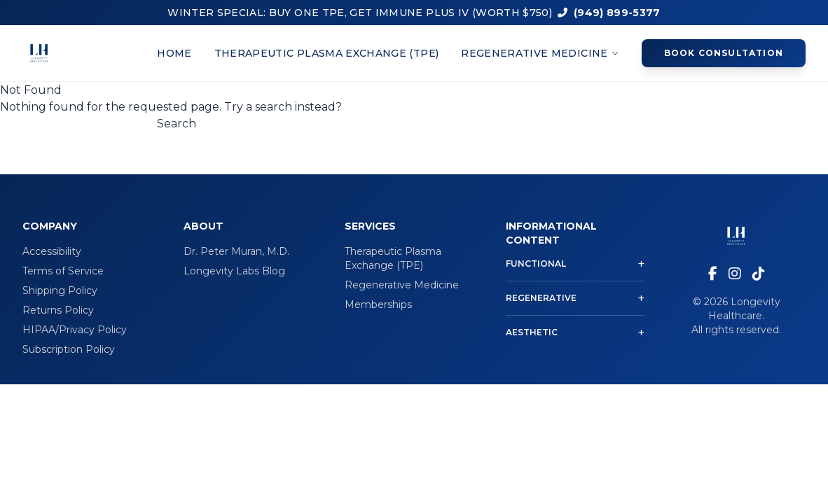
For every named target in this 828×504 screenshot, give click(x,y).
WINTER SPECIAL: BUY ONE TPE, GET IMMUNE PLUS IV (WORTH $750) (360, 13)
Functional (575, 264)
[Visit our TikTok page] (759, 274)
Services (370, 226)
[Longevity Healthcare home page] (39, 53)
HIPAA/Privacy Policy (75, 330)
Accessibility (52, 251)
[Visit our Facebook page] (713, 274)
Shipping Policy (60, 290)
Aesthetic (575, 332)
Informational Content (551, 233)
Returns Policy (58, 310)
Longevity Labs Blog (234, 271)
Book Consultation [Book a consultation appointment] (724, 53)
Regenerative (575, 298)
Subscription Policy (69, 349)
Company (50, 226)
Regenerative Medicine (540, 53)
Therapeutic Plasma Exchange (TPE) (327, 53)
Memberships (378, 304)
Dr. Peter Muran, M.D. (236, 251)
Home (174, 53)
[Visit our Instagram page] (735, 274)
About (203, 226)
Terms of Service (63, 271)
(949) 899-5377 (609, 13)
